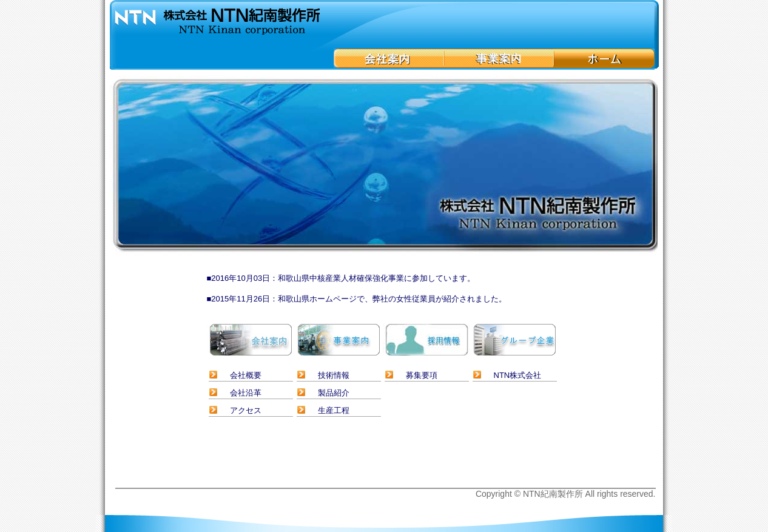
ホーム (604, 58)
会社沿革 (246, 393)
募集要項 (422, 375)
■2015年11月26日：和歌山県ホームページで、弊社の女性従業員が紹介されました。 (357, 299)
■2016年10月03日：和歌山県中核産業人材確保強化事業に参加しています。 (341, 278)
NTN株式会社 (518, 375)
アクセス (246, 410)
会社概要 (246, 375)
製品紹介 (334, 393)
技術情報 (334, 375)
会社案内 (389, 58)
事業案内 (498, 58)
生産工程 (334, 410)
